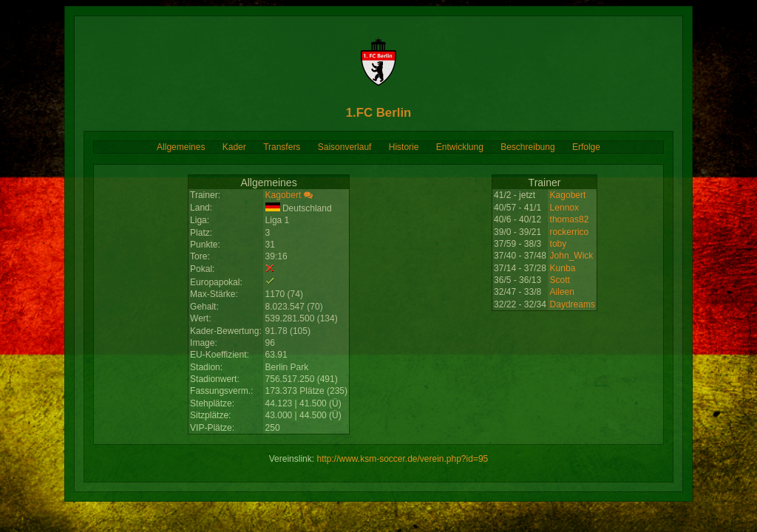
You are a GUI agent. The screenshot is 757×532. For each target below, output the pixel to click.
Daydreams (573, 304)
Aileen (562, 292)
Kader (234, 147)
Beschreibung (527, 147)
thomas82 (570, 219)
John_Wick (572, 256)
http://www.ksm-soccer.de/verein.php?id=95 (402, 459)
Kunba (563, 268)
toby (559, 244)
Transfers (282, 147)
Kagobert (284, 195)
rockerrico (570, 232)
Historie (404, 147)
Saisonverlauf (345, 147)
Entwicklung (460, 147)
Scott (560, 280)
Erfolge (586, 147)
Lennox (564, 208)
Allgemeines (181, 147)
